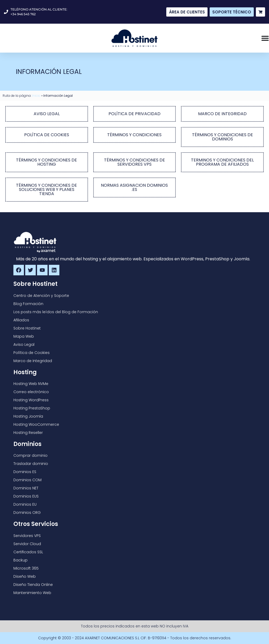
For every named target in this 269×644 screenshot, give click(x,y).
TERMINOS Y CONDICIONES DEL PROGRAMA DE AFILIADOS (222, 162)
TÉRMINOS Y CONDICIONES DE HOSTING (46, 162)
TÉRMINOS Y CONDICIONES (134, 135)
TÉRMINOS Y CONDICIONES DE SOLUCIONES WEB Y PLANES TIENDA (46, 189)
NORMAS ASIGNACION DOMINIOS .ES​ (134, 187)
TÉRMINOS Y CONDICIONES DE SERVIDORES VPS (134, 162)
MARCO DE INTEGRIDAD (222, 114)
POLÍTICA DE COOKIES (47, 135)
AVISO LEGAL (47, 114)
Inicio (36, 96)
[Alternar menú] (265, 38)
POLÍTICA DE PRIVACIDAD (134, 114)
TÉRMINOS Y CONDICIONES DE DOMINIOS (223, 137)
